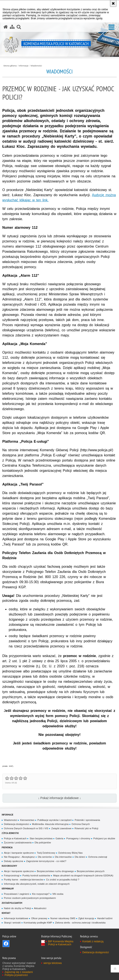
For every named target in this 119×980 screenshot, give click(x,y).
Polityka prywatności (16, 975)
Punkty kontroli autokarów (36, 875)
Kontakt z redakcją (93, 941)
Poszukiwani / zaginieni (16, 894)
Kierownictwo (27, 820)
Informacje (24, 66)
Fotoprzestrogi (12, 875)
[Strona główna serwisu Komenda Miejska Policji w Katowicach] (6, 27)
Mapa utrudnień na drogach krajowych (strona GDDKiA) (83, 875)
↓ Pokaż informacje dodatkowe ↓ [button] (59, 798)
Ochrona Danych (81, 824)
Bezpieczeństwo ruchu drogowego (55, 871)
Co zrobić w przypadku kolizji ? (62, 880)
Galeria (59, 838)
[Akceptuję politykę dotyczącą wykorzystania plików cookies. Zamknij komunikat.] (113, 3)
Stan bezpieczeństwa (41, 838)
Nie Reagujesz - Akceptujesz (19, 857)
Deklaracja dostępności (16, 824)
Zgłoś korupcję (86, 918)
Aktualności (40, 908)
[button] (112, 27)
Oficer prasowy (39, 918)
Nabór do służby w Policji (17, 908)
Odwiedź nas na (6, 944)
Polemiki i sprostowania (87, 820)
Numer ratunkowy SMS (63, 918)
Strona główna (10, 66)
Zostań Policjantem (12, 903)
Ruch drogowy (9, 866)
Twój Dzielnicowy (46, 853)
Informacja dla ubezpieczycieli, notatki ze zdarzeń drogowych (37, 884)
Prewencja (7, 847)
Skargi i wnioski (12, 923)
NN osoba (58, 894)
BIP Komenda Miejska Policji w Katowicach (61, 943)
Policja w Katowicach (15, 838)
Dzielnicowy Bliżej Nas (71, 853)
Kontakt (6, 913)
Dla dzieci (80, 857)
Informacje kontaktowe (16, 918)
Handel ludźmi (105, 918)
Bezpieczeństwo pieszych (91, 871)
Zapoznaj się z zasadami (19, 972)
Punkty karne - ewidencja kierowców (23, 880)
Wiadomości (36, 66)
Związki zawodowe (61, 828)
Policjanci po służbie (104, 838)
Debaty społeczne (13, 861)
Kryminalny (8, 888)
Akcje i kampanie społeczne (19, 853)
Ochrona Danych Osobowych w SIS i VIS (26, 828)
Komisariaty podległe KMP (38, 923)
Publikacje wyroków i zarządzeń (54, 820)
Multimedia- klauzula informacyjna (50, 824)
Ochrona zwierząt (98, 857)
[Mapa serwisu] (12, 27)
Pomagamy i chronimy (78, 838)
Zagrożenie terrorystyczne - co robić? (46, 861)
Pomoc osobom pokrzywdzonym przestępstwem (30, 898)
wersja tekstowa (52, 963)
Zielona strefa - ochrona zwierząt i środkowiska (80, 923)
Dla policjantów (43, 843)
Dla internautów (63, 857)
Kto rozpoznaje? (41, 894)
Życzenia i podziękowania (18, 843)
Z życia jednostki (10, 833)
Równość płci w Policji (86, 828)
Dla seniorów (45, 857)
